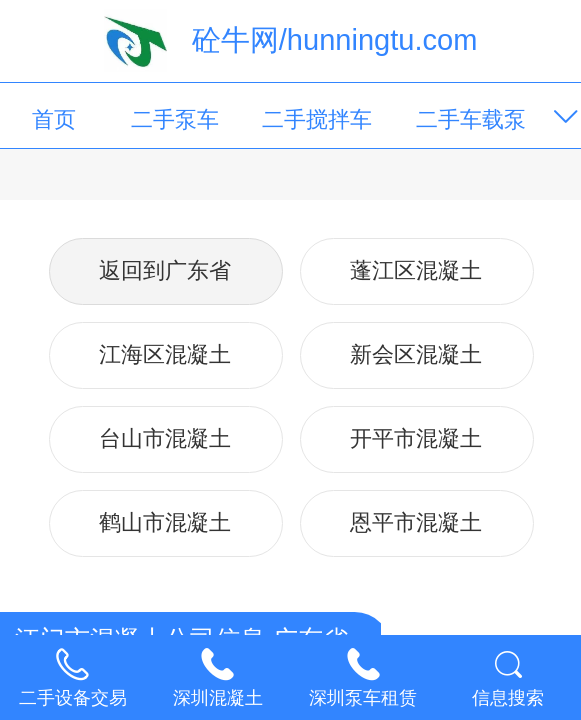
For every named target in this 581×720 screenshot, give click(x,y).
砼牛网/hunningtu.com (335, 40)
